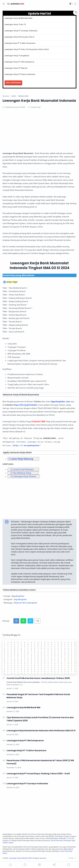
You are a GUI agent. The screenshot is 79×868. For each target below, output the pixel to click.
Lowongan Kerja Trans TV (15, 24)
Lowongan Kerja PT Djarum (16, 68)
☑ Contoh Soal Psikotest (22, 469)
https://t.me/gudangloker (26, 446)
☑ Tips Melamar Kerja (21, 473)
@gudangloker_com (61, 401)
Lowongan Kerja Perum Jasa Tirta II (19, 37)
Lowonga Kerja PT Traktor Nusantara (20, 43)
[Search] (75, 4)
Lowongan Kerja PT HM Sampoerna (19, 62)
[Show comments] (69, 865)
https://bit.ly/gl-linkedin (25, 405)
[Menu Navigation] (4, 4)
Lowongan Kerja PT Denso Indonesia (20, 74)
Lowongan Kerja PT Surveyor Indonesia (21, 31)
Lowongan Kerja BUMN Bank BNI (18, 18)
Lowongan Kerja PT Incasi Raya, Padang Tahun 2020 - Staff (38, 774)
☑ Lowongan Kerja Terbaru (23, 476)
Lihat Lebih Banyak (13, 83)
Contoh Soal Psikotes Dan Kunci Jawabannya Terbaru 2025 (38, 678)
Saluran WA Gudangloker (26, 603)
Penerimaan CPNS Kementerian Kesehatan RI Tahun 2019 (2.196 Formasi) (40, 762)
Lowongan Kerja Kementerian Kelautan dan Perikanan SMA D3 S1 (41, 731)
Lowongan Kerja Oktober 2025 (20, 858)
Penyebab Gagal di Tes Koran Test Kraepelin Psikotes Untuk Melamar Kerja (38, 696)
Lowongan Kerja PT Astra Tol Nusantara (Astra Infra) (27, 49)
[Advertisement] (39, 131)
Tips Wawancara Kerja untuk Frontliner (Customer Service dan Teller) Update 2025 (40, 719)
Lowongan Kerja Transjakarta (17, 56)
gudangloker (19, 596)
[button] (71, 4)
